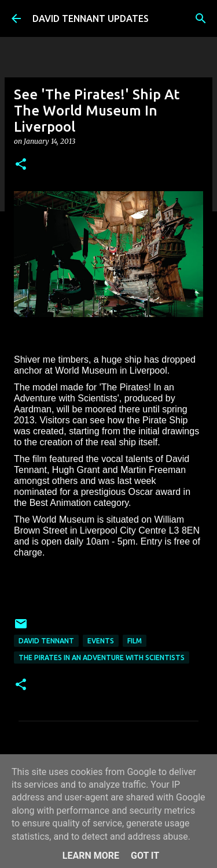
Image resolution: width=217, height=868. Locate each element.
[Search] (201, 18)
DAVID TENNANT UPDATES (91, 18)
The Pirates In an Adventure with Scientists (102, 657)
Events (101, 641)
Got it (145, 856)
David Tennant (46, 641)
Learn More (91, 856)
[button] (21, 165)
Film (135, 641)
